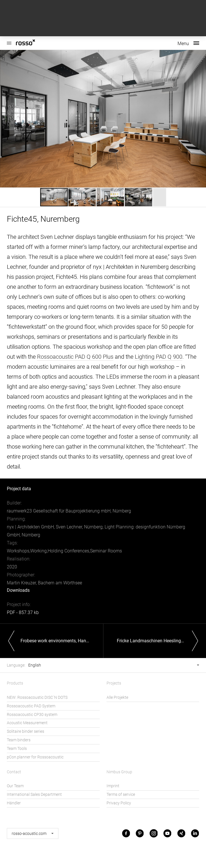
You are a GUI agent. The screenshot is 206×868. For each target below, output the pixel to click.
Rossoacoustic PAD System (31, 706)
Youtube (167, 833)
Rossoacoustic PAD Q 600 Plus (75, 357)
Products (15, 683)
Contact (14, 772)
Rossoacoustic (9, 40)
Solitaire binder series (26, 731)
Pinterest (140, 833)
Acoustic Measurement (27, 723)
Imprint (113, 786)
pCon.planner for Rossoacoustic (35, 757)
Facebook (126, 833)
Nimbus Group (119, 772)
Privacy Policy (119, 803)
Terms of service (121, 795)
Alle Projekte (117, 698)
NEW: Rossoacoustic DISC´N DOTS (37, 698)
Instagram (154, 833)
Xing (181, 833)
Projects (114, 683)
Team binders (19, 740)
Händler (14, 803)
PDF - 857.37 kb (23, 612)
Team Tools (17, 749)
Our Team (15, 786)
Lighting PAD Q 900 (159, 357)
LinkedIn (195, 833)
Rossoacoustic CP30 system (32, 715)
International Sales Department (34, 795)
